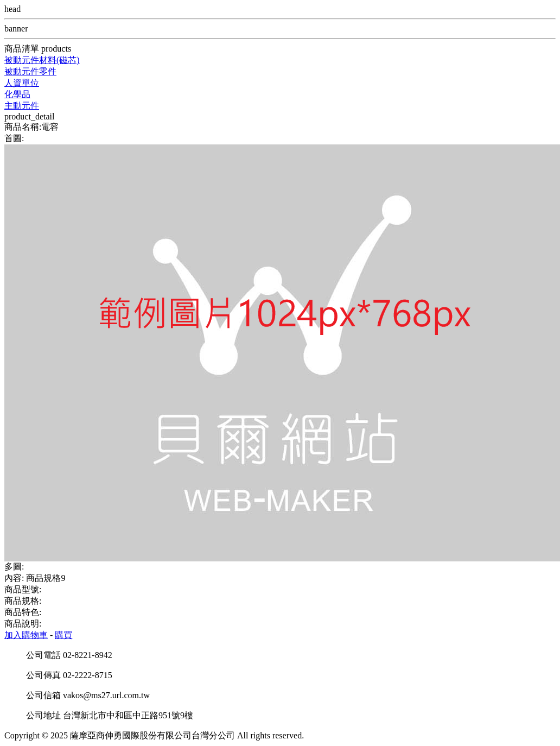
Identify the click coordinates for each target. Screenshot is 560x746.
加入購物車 (26, 635)
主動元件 (22, 106)
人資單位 (22, 83)
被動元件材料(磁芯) (42, 60)
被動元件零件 (30, 71)
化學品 (17, 94)
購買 (63, 635)
